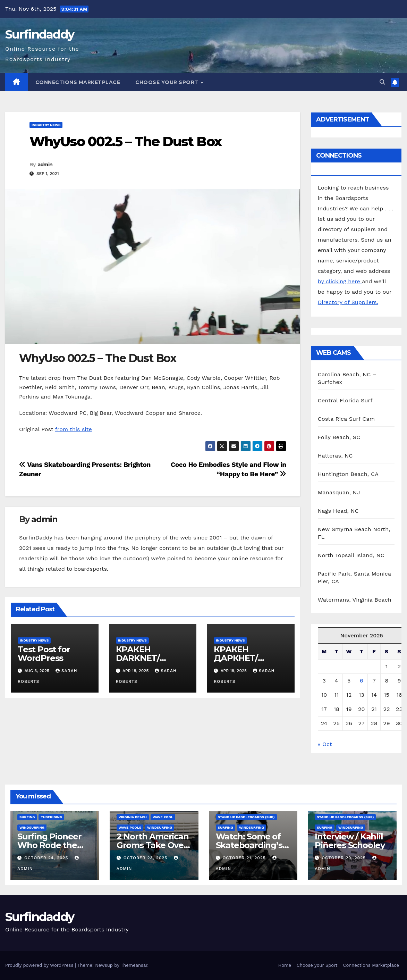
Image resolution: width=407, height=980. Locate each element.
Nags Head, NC (338, 511)
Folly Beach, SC (339, 437)
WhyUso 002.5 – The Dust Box (125, 141)
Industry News (46, 125)
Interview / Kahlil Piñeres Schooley (350, 841)
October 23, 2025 (146, 858)
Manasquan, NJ (339, 492)
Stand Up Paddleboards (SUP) (246, 817)
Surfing (27, 817)
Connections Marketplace (78, 82)
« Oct (325, 744)
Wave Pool (163, 817)
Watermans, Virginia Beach (355, 600)
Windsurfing (32, 827)
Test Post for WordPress (44, 654)
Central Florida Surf (345, 400)
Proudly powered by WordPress (40, 965)
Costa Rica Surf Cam (346, 419)
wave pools (130, 827)
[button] (382, 82)
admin (45, 165)
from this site (74, 429)
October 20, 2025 (345, 858)
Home (285, 965)
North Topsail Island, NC (351, 555)
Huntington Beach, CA (348, 474)
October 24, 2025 (47, 858)
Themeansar (134, 965)
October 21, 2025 (245, 858)
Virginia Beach (133, 817)
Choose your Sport (168, 82)
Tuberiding (51, 817)
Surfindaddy (40, 34)
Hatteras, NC (335, 456)
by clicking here (340, 281)
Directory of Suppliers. (348, 302)
